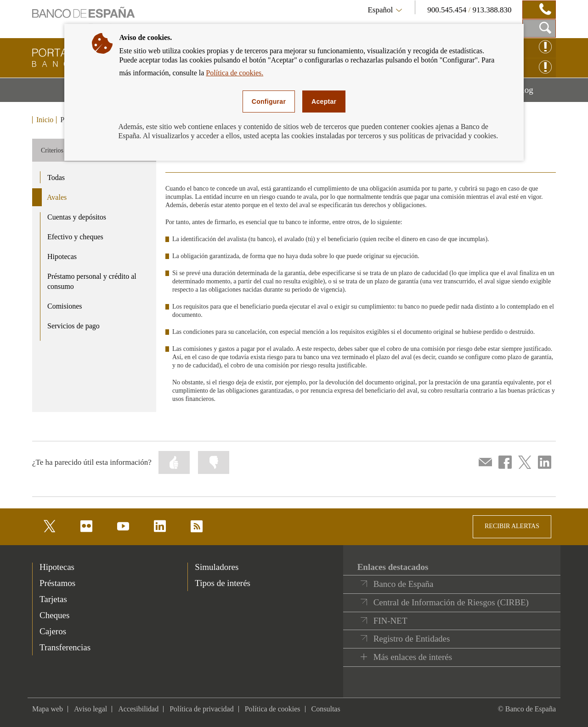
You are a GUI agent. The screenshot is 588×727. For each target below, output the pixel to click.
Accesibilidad (138, 709)
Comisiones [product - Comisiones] (65, 306)
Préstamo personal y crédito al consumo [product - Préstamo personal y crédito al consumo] (92, 282)
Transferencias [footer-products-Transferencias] (65, 647)
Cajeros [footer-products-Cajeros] (53, 631)
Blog (536, 93)
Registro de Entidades (412, 639)
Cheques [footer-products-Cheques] (54, 615)
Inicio (45, 120)
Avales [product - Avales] (57, 197)
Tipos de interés (223, 583)
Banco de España (404, 584)
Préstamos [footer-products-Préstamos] (57, 583)
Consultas (326, 709)
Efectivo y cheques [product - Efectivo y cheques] (75, 237)
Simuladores (217, 567)
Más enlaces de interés (413, 657)
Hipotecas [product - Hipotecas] (62, 256)
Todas (56, 178)
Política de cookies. (235, 73)
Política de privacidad (202, 709)
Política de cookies (273, 709)
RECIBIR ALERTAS (512, 526)
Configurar (269, 101)
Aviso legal (90, 709)
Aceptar (324, 101)
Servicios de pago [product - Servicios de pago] (73, 326)
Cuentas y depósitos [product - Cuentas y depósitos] (77, 217)
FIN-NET (390, 621)
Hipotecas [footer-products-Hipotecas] (57, 567)
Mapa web (48, 709)
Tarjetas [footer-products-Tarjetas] (53, 599)
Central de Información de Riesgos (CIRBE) (451, 602)
